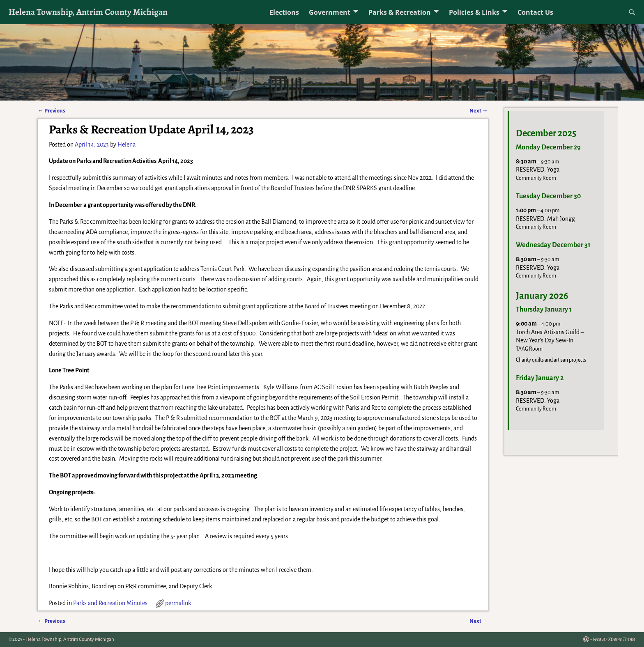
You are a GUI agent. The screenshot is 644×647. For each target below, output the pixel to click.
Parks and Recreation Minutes (110, 603)
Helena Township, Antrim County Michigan (88, 12)
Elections (284, 12)
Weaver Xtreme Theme (614, 639)
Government (330, 12)
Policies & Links (474, 12)
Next (479, 111)
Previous (52, 111)
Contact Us (535, 12)
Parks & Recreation (400, 12)
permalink (178, 603)
